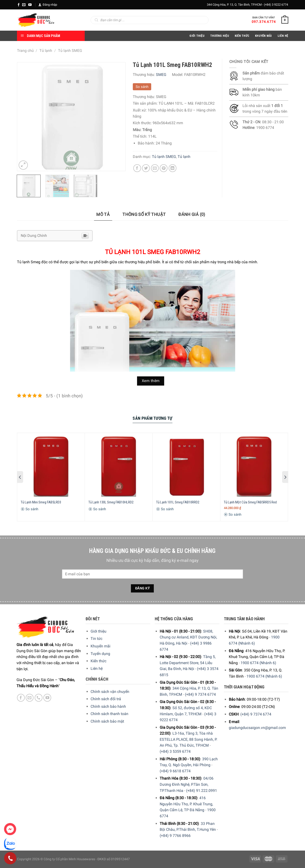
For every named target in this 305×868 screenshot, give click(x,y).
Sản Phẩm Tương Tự (152, 418)
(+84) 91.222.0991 (202, 791)
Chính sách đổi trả (106, 699)
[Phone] (10, 858)
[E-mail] (24, 5)
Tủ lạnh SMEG (70, 51)
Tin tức (96, 639)
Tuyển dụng (100, 654)
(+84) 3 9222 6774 (276, 5)
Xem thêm (151, 381)
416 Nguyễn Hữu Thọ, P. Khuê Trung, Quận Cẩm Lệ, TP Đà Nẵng (186, 804)
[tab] (103, 215)
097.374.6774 (264, 22)
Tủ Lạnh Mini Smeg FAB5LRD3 (41, 502)
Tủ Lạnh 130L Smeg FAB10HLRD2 (111, 502)
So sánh (142, 87)
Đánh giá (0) (192, 214)
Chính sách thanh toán (109, 714)
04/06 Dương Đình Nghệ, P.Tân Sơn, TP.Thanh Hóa (187, 784)
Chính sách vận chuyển (110, 692)
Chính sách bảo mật (107, 721)
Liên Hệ (283, 36)
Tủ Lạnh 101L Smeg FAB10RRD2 (178, 502)
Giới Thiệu (197, 36)
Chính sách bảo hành (108, 706)
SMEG (161, 75)
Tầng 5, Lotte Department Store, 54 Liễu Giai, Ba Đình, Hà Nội (188, 663)
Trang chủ (25, 51)
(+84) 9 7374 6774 (200, 694)
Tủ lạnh (46, 51)
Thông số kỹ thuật (144, 214)
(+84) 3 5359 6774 (175, 751)
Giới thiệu (98, 631)
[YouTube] (30, 5)
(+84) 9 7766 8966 (175, 836)
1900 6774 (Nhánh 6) (258, 663)
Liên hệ (97, 668)
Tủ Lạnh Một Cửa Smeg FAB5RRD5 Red (250, 502)
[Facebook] (19, 5)
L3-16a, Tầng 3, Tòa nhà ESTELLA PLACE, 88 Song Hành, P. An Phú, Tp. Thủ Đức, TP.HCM (188, 739)
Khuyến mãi (100, 646)
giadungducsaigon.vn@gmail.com (257, 728)
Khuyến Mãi (263, 36)
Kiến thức (242, 36)
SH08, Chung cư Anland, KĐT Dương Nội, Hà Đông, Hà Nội (188, 637)
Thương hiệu (220, 36)
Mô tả (103, 214)
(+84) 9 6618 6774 (175, 771)
